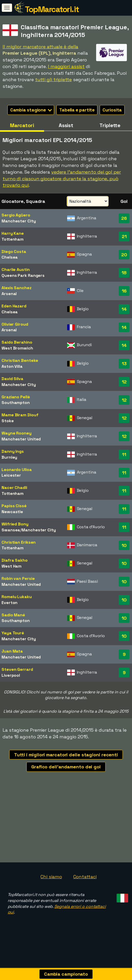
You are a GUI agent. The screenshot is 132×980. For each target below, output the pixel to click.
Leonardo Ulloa (17, 470)
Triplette (110, 125)
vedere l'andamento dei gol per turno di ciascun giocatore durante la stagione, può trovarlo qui (62, 178)
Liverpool (11, 675)
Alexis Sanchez (17, 288)
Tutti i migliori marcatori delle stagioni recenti (66, 755)
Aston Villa (12, 366)
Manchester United (21, 439)
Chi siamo (51, 886)
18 (124, 273)
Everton (9, 603)
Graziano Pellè (16, 397)
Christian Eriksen (19, 542)
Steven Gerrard (17, 669)
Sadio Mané (13, 615)
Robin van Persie (18, 578)
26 (124, 218)
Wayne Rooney (17, 433)
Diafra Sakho (15, 560)
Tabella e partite (77, 110)
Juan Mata (12, 651)
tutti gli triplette (53, 79)
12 (124, 382)
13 (124, 364)
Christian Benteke (20, 360)
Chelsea (10, 257)
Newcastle (12, 512)
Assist (66, 125)
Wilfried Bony (15, 524)
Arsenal (9, 294)
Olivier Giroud (15, 324)
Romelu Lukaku (17, 597)
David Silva (12, 379)
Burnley (9, 457)
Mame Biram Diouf (20, 415)
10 (124, 545)
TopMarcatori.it (52, 9)
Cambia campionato (66, 974)
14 (124, 309)
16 (124, 291)
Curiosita (112, 110)
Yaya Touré (13, 633)
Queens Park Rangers (23, 275)
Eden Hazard (14, 306)
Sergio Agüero (16, 215)
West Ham (12, 566)
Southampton (16, 403)
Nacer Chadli (14, 488)
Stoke (8, 421)
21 (124, 236)
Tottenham (13, 239)
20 (124, 255)
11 (124, 454)
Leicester (11, 475)
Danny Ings (13, 451)
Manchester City (19, 221)
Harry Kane (13, 233)
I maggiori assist (66, 66)
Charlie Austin (16, 270)
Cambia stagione (31, 110)
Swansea (11, 530)
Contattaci (85, 886)
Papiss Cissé (14, 506)
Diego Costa (14, 252)
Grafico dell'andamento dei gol (66, 767)
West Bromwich (17, 348)
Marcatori (22, 125)
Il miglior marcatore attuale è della (40, 47)
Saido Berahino (17, 342)
